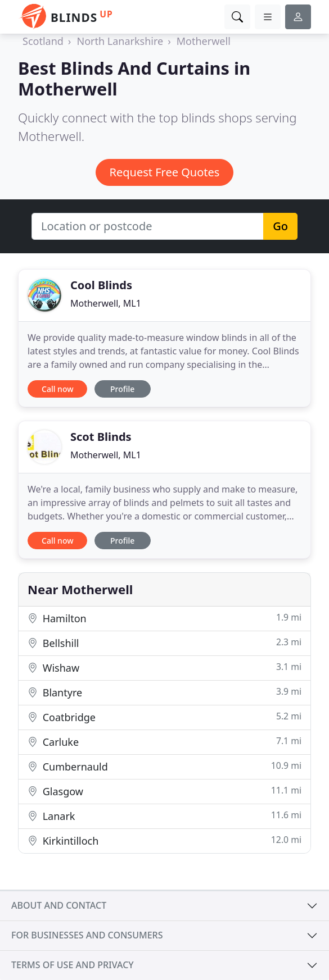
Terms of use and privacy (73, 965)
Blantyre (164, 692)
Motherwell (204, 41)
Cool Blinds (101, 285)
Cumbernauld (164, 766)
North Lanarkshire (120, 41)
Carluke (164, 742)
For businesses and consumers (87, 935)
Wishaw (164, 667)
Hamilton (164, 618)
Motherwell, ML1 (106, 303)
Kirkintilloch (164, 840)
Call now (57, 389)
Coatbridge (164, 717)
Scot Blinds (101, 437)
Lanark (164, 816)
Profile (122, 389)
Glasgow (164, 791)
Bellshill (164, 643)
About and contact (59, 905)
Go (280, 226)
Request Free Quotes (165, 172)
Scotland (43, 41)
